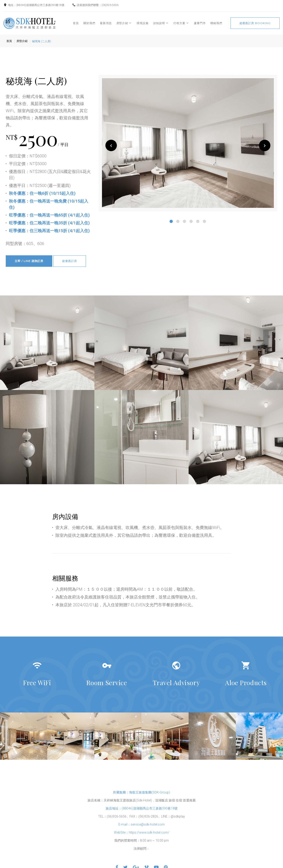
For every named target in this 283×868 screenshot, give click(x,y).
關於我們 (89, 23)
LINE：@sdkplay (173, 816)
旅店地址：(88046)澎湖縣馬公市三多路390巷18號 (142, 808)
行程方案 (179, 23)
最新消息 (106, 23)
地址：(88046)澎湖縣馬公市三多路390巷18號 (36, 5)
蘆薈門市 (200, 23)
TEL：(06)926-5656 (112, 816)
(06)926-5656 (110, 5)
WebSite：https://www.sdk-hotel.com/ (142, 832)
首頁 (76, 23)
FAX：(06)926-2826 (144, 816)
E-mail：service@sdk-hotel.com (142, 824)
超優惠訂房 (70, 261)
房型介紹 (122, 23)
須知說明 (159, 23)
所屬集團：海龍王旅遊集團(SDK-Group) (141, 792)
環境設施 (143, 23)
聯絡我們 (216, 23)
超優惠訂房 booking (255, 23)
